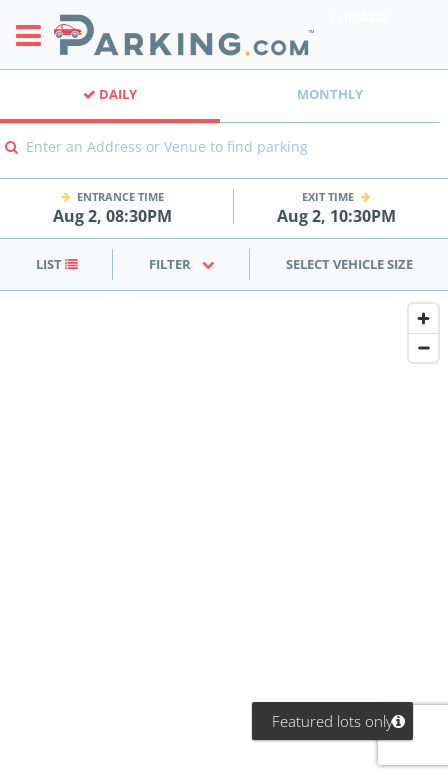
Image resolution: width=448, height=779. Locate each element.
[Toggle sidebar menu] (34, 35)
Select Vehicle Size (349, 264)
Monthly (330, 94)
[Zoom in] (423, 318)
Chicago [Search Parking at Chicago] (359, 17)
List (57, 264)
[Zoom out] (423, 347)
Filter (182, 264)
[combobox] (224, 160)
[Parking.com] (184, 34)
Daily (110, 94)
